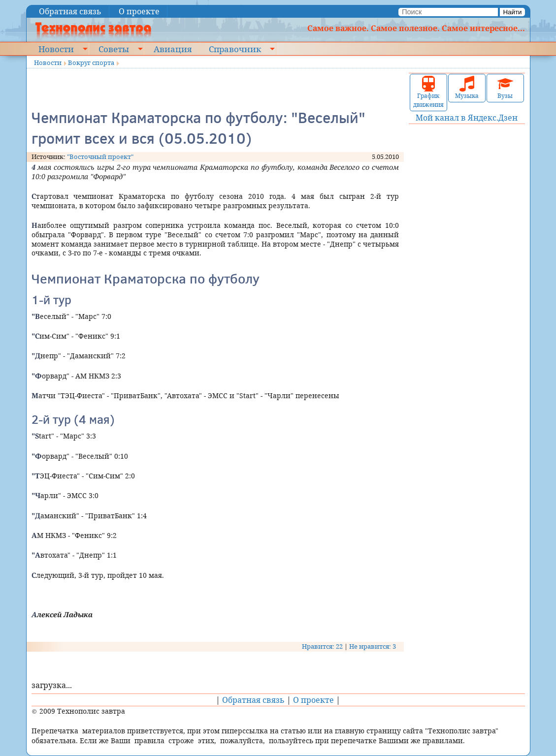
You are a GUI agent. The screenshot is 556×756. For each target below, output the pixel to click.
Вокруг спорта (91, 63)
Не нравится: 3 (373, 646)
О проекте (139, 11)
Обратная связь (70, 11)
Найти (512, 12)
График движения (428, 92)
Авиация (173, 49)
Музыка (467, 88)
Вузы (505, 88)
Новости (56, 49)
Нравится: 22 (322, 646)
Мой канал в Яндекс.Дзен (467, 118)
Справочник (235, 49)
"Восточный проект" (100, 157)
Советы (114, 49)
